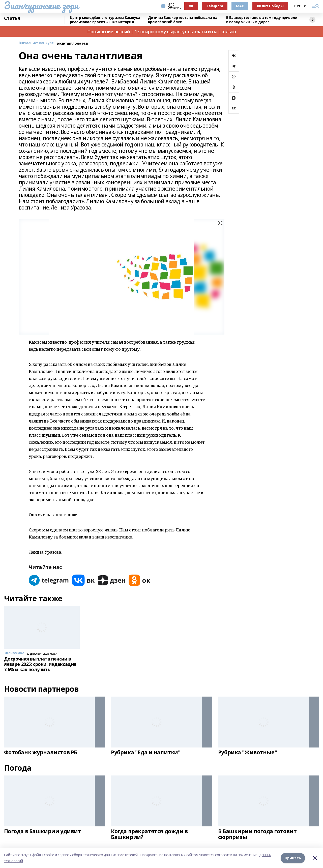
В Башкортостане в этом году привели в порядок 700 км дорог (262, 20)
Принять (293, 858)
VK (191, 6)
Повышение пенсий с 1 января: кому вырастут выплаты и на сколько (162, 32)
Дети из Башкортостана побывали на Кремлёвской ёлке (183, 20)
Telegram (215, 6)
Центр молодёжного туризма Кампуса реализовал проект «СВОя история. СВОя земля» (105, 20)
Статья (12, 18)
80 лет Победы (270, 6)
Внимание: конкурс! (37, 43)
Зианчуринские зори (41, 5)
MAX (240, 6)
